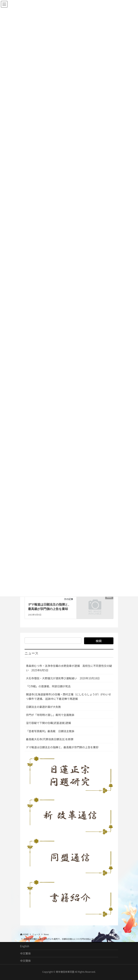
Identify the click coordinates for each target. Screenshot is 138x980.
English (25, 946)
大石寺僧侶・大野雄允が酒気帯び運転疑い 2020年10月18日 (63, 678)
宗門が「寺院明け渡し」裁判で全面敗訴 (50, 715)
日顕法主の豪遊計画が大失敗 (43, 707)
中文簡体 (26, 961)
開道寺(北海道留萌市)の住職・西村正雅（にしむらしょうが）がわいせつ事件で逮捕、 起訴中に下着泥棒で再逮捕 (68, 696)
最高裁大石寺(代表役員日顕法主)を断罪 (50, 739)
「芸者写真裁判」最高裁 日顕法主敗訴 (50, 731)
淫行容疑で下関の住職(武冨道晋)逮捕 (48, 723)
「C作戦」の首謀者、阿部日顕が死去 (48, 686)
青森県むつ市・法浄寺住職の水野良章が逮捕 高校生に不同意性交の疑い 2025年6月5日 (69, 668)
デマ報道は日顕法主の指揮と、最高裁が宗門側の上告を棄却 (62, 747)
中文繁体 (26, 953)
